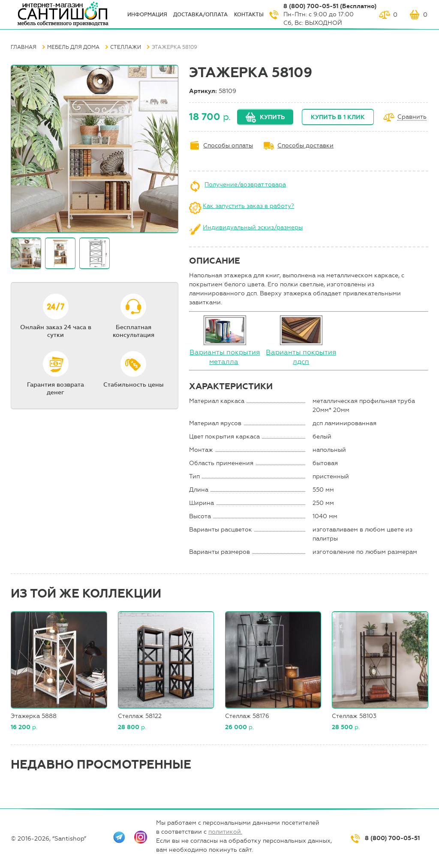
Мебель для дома (73, 47)
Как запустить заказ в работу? (248, 206)
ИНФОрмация (147, 15)
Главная (24, 47)
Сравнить (412, 117)
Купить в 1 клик (338, 117)
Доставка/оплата (200, 15)
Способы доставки (305, 146)
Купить (272, 117)
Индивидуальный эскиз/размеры (253, 227)
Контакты (249, 15)
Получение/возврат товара (245, 185)
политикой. (225, 832)
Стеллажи (126, 47)
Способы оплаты (228, 146)
